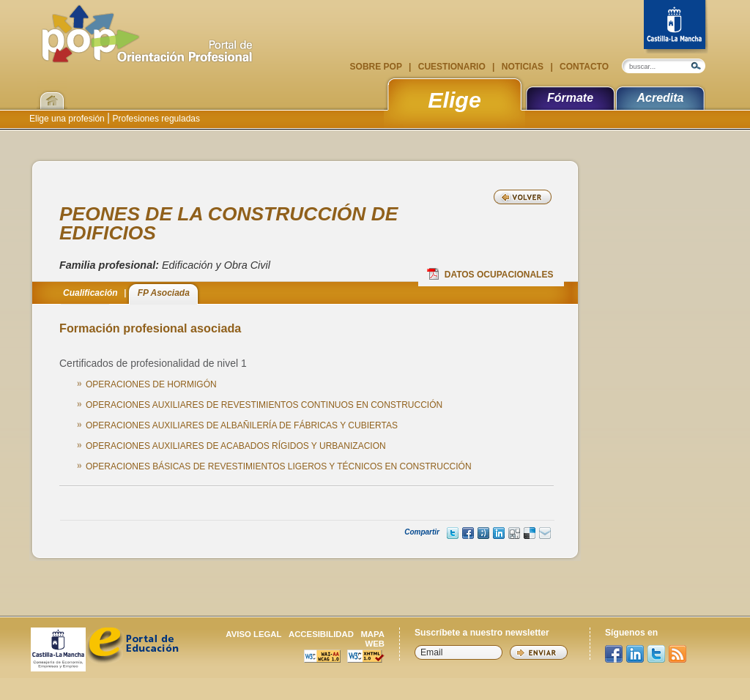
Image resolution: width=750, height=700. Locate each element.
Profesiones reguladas (155, 119)
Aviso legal (253, 634)
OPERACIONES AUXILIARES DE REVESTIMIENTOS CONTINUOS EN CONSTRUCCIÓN (264, 405)
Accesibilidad (321, 634)
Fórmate (570, 98)
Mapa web (372, 639)
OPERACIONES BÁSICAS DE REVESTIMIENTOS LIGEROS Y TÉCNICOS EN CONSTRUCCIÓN (279, 466)
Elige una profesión (68, 119)
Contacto (583, 67)
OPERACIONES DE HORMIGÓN (151, 384)
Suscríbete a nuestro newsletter (482, 633)
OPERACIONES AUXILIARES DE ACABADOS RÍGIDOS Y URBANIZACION (236, 446)
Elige (454, 100)
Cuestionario (452, 67)
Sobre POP (377, 67)
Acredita (660, 98)
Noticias (522, 67)
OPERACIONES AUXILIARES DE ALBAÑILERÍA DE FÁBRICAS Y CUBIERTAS (242, 425)
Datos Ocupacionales (490, 274)
